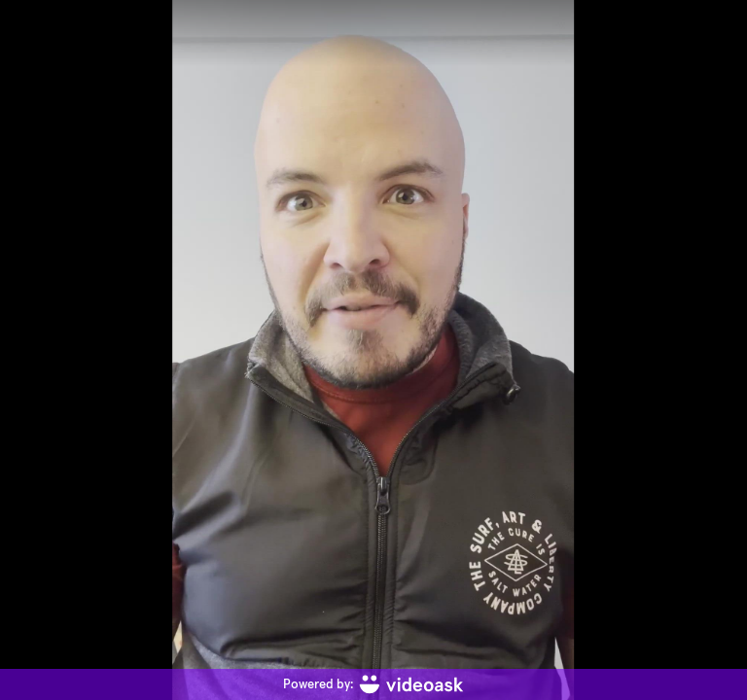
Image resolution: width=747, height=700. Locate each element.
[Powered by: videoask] (373, 684)
